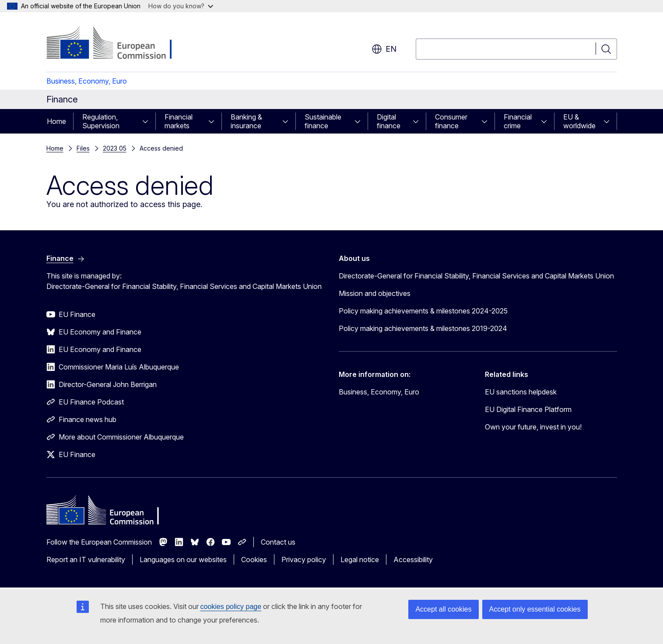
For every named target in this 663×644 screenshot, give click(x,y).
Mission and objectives (375, 293)
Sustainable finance (323, 121)
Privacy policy (304, 560)
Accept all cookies (443, 609)
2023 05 (115, 148)
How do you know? (181, 6)
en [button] (384, 49)
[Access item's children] (148, 121)
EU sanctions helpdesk (521, 392)
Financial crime (518, 121)
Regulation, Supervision (101, 121)
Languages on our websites (183, 560)
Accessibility (413, 560)
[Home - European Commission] (117, 44)
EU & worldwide (579, 121)
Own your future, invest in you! (533, 427)
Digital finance (389, 121)
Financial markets (179, 121)
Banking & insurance (246, 121)
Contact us (278, 542)
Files (83, 148)
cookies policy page (231, 607)
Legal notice (360, 560)
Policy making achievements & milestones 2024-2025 (423, 311)
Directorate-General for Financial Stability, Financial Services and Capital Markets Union (476, 276)
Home (56, 121)
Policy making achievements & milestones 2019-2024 (423, 328)
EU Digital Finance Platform (528, 409)
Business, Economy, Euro (87, 81)
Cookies (254, 560)
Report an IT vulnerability (86, 560)
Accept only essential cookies (535, 609)
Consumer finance (451, 121)
